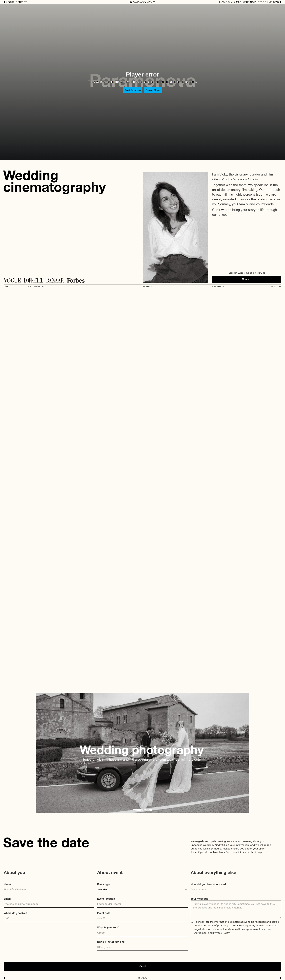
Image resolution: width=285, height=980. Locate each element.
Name (7, 884)
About (10, 2)
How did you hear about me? (209, 884)
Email (7, 899)
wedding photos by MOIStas (261, 2)
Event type (104, 884)
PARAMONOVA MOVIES (142, 2)
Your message (199, 899)
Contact (21, 2)
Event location (106, 899)
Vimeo (238, 2)
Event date (104, 913)
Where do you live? (15, 913)
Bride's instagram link (111, 942)
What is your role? (108, 927)
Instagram (226, 2)
